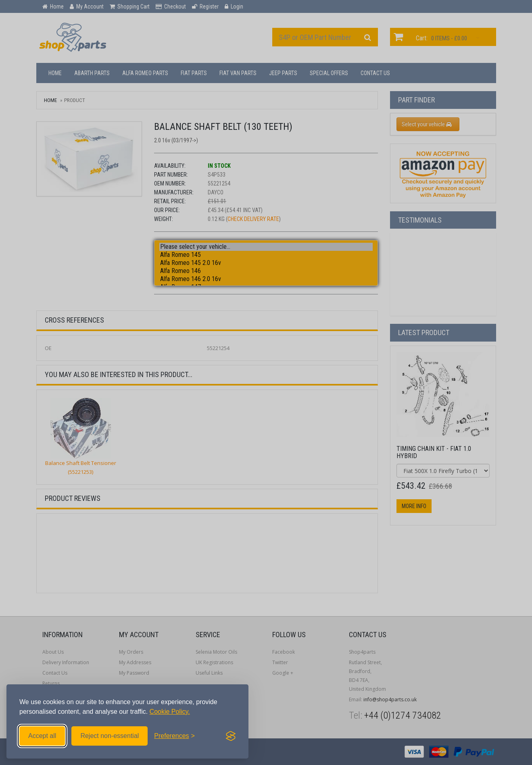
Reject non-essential (110, 736)
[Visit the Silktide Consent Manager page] (231, 736)
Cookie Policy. (170, 712)
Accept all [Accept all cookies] (42, 736)
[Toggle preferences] (174, 736)
